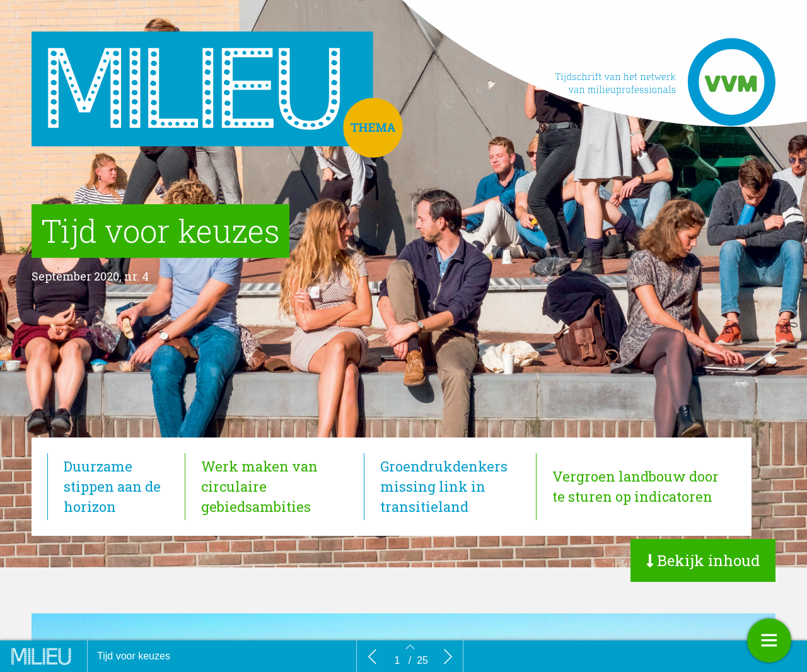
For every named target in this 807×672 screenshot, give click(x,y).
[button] (703, 560)
